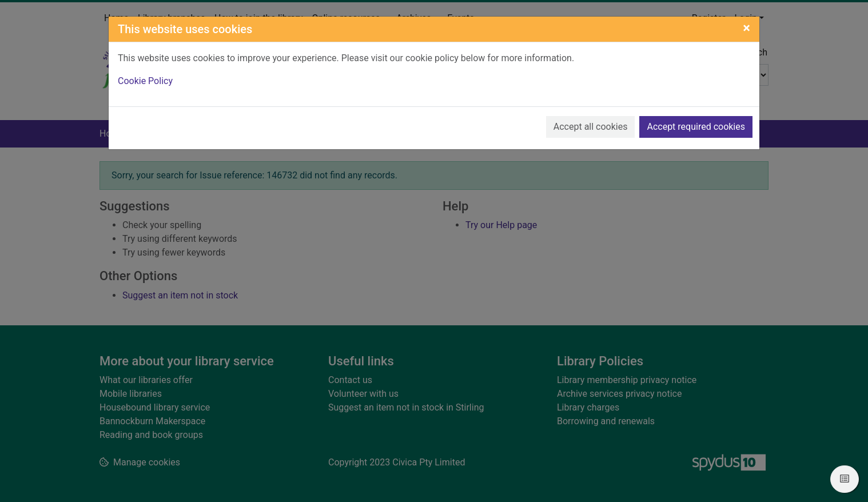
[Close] (746, 28)
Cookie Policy (145, 81)
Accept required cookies (696, 127)
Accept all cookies (591, 127)
